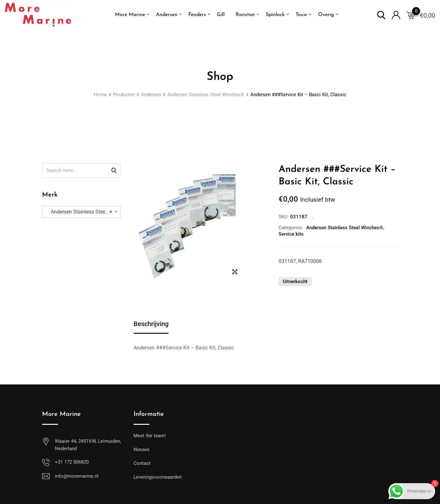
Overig (326, 15)
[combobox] (81, 212)
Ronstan (245, 15)
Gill (221, 15)
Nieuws (142, 449)
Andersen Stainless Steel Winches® (345, 228)
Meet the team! (150, 436)
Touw (301, 15)
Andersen (167, 15)
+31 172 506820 (72, 462)
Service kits (291, 234)
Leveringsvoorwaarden (158, 477)
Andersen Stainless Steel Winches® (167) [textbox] (84, 212)
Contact (142, 463)
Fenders (197, 15)
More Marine (130, 15)
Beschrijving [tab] (151, 324)
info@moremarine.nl (77, 476)
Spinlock (275, 15)
